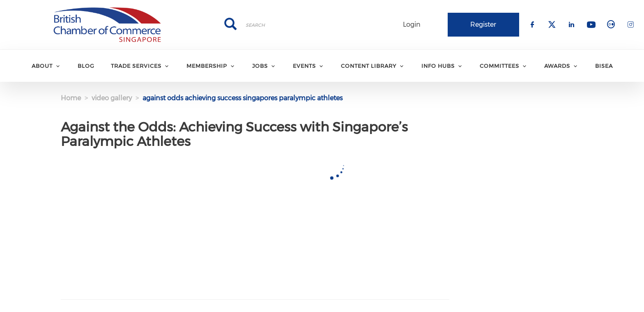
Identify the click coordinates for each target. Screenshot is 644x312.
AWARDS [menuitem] (557, 66)
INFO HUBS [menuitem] (438, 66)
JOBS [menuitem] (260, 66)
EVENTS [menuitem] (304, 66)
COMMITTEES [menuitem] (499, 66)
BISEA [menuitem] (604, 66)
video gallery (112, 98)
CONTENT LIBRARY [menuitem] (369, 66)
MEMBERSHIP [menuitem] (207, 66)
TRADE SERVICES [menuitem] (136, 66)
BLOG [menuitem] (86, 66)
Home (71, 98)
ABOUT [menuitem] (42, 66)
